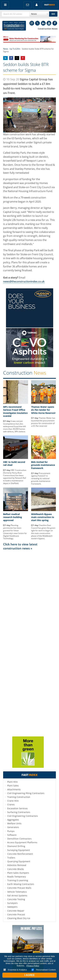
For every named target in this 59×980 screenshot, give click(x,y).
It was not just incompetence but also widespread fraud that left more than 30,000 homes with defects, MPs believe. (14, 426)
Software (12, 835)
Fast (50, 5)
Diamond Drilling (16, 846)
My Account (37, 5)
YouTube (49, 23)
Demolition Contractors (19, 839)
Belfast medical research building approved (13, 517)
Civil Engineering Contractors (23, 816)
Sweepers (12, 907)
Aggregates (13, 820)
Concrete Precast (16, 914)
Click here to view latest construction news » (20, 546)
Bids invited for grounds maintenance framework (43, 465)
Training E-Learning (18, 880)
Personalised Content (44, 970)
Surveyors (12, 903)
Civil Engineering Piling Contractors (26, 793)
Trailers (11, 858)
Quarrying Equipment (19, 861)
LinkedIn (43, 23)
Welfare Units (14, 823)
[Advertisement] (29, 643)
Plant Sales (13, 786)
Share (5, 58)
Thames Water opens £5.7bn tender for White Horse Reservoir (43, 410)
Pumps (11, 831)
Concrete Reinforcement (20, 854)
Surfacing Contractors (19, 812)
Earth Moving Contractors (21, 884)
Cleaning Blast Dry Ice (19, 918)
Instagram (32, 23)
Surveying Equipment (19, 850)
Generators (13, 827)
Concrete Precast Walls (19, 888)
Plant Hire (12, 782)
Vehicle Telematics (17, 892)
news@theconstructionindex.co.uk (24, 281)
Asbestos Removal (17, 865)
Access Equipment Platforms (22, 842)
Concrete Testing (16, 899)
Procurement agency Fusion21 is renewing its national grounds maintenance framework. (41, 478)
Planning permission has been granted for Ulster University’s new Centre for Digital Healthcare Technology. (15, 532)
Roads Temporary (17, 877)
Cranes (11, 805)
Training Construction (19, 797)
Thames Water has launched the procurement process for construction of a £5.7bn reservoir (43, 422)
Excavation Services (17, 808)
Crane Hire (13, 801)
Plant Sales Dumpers (18, 873)
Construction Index (14, 26)
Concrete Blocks (16, 869)
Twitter (37, 23)
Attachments (14, 789)
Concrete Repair (16, 911)
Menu (5, 5)
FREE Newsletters (28, 5)
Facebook (55, 23)
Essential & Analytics (15, 970)
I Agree (29, 975)
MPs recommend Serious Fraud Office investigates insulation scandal (15, 411)
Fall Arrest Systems (17, 896)
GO (53, 14)
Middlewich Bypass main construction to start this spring (43, 517)
